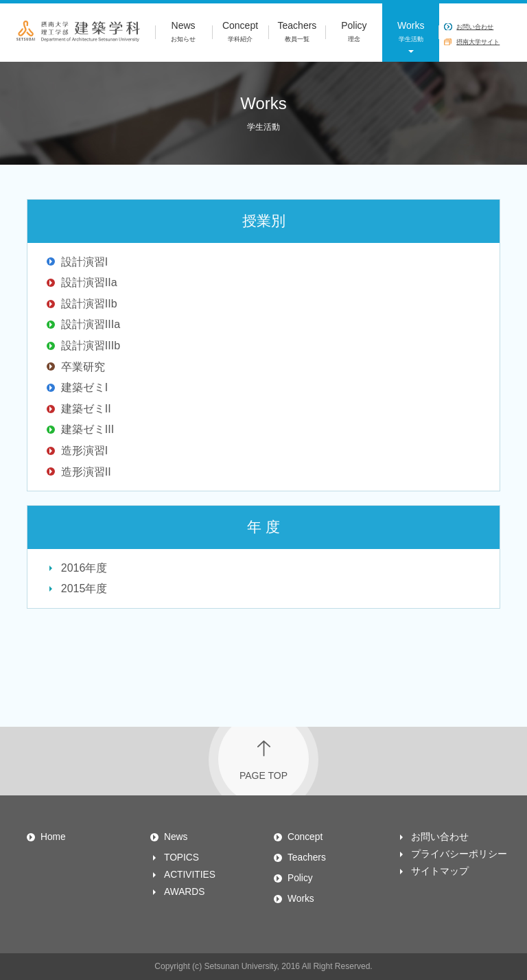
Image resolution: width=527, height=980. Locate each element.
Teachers (297, 33)
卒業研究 (83, 367)
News (184, 33)
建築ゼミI (84, 387)
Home (53, 837)
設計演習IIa (89, 282)
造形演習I (84, 451)
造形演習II (86, 472)
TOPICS (181, 857)
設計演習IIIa (91, 324)
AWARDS (184, 892)
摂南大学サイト (478, 42)
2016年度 (84, 568)
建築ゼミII (86, 409)
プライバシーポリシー (459, 854)
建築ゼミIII (87, 429)
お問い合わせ (475, 27)
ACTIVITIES (190, 875)
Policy (354, 33)
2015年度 (84, 588)
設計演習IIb (89, 304)
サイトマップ (440, 871)
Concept (241, 33)
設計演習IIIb (91, 346)
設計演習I (84, 262)
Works (411, 33)
